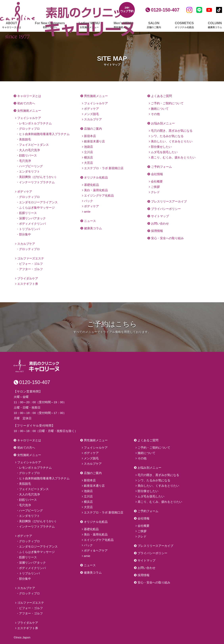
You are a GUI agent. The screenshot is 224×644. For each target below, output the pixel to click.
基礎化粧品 (91, 185)
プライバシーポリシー (166, 209)
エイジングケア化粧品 (99, 195)
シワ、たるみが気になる (167, 136)
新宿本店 (90, 136)
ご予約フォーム (161, 167)
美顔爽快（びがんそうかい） (38, 177)
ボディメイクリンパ (32, 224)
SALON (154, 25)
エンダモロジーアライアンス (38, 202)
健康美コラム (93, 228)
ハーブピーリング (31, 166)
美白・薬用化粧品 (96, 190)
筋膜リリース (28, 213)
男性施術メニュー (96, 96)
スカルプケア (26, 244)
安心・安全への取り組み (167, 238)
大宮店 (89, 163)
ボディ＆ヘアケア (96, 550)
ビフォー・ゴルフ (31, 264)
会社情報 (157, 174)
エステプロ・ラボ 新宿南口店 (104, 168)
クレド (155, 192)
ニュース (90, 221)
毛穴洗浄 (25, 161)
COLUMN (215, 25)
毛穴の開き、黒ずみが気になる (172, 131)
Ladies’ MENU (89, 25)
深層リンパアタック (32, 218)
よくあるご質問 (161, 96)
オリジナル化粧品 (96, 177)
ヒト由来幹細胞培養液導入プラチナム (44, 134)
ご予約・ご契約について (167, 103)
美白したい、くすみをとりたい (172, 141)
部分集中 (25, 234)
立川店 (89, 152)
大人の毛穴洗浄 (29, 150)
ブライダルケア (28, 278)
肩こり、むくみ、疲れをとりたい (173, 157)
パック (89, 201)
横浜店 (89, 157)
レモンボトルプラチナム (35, 123)
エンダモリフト (29, 171)
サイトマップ (160, 216)
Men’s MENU (123, 25)
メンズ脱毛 (91, 114)
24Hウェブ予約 (127, 9)
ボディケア (25, 191)
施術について (160, 109)
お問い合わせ (160, 223)
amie (87, 212)
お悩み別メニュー (163, 123)
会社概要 (157, 181)
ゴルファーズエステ (31, 258)
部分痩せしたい (161, 147)
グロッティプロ (29, 129)
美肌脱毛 (25, 139)
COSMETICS (184, 25)
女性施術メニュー (29, 111)
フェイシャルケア (29, 118)
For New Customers (50, 25)
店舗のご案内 (93, 129)
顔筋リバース (28, 155)
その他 (155, 114)
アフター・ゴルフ (31, 269)
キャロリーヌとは (29, 96)
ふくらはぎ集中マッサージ (37, 208)
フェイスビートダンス (34, 145)
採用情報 (157, 231)
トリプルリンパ (29, 229)
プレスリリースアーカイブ (169, 201)
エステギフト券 (28, 284)
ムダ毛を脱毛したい (164, 152)
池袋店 (89, 147)
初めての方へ (26, 103)
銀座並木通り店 (94, 141)
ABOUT (11, 25)
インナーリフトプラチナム (37, 182)
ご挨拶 (155, 187)
